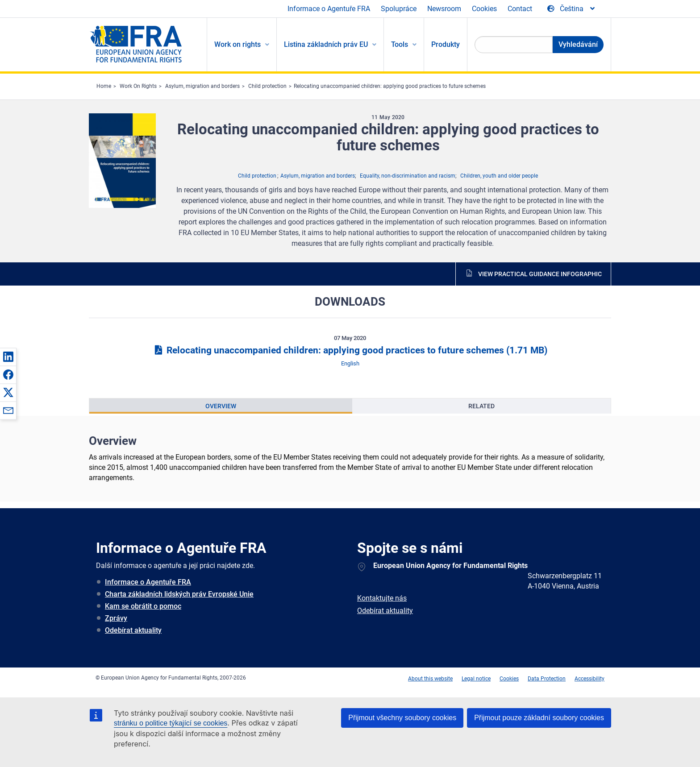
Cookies (484, 9)
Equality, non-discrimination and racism (408, 176)
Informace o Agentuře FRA (329, 9)
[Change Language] (572, 9)
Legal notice (476, 679)
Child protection (267, 86)
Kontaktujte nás (382, 598)
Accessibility (590, 679)
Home (104, 86)
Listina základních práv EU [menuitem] (326, 44)
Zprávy (116, 618)
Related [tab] (481, 406)
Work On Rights (138, 86)
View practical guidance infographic (540, 274)
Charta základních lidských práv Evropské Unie (179, 594)
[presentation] (221, 406)
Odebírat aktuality (133, 630)
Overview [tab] (221, 406)
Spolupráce (399, 9)
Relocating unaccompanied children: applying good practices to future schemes (390, 86)
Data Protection (547, 679)
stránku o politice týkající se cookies (171, 723)
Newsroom (444, 9)
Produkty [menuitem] (446, 44)
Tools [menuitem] (400, 44)
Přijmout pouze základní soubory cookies (539, 718)
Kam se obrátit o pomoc (143, 606)
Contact (520, 9)
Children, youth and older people (499, 176)
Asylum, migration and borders (202, 86)
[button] (8, 357)
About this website (430, 679)
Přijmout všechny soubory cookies (402, 718)
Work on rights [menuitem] (237, 44)
